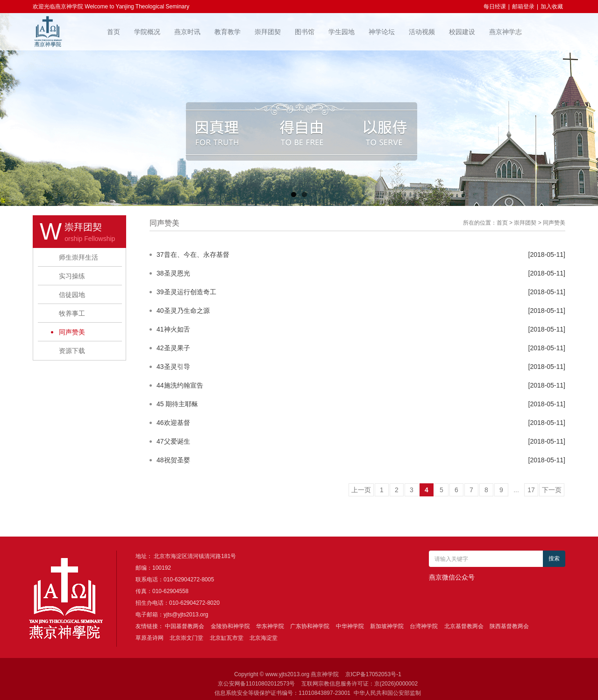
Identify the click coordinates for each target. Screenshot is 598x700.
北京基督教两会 (464, 626)
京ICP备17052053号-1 (373, 674)
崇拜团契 (268, 32)
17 (531, 490)
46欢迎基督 (173, 423)
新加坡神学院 (387, 626)
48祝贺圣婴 (173, 460)
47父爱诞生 (173, 441)
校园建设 (462, 32)
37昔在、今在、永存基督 (193, 255)
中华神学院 (350, 626)
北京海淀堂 (263, 638)
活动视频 (422, 32)
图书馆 (305, 32)
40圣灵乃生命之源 (183, 311)
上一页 (361, 490)
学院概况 (147, 32)
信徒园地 (72, 295)
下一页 (552, 490)
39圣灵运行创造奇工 (186, 292)
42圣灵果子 (173, 348)
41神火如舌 (173, 329)
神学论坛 (382, 32)
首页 (114, 32)
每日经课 (495, 7)
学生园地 (342, 32)
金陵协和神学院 (230, 626)
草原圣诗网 (149, 638)
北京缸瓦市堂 (227, 638)
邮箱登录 (523, 7)
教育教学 (228, 32)
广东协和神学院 (310, 626)
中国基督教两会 (185, 626)
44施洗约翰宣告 (180, 385)
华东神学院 (270, 626)
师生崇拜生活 (78, 257)
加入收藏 (552, 7)
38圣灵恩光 (173, 273)
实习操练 (72, 276)
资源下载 (72, 351)
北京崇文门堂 (186, 638)
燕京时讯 (187, 32)
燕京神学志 (505, 32)
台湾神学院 (424, 626)
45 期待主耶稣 (177, 404)
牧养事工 (72, 313)
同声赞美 (72, 332)
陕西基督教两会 (509, 626)
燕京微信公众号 (452, 577)
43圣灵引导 (173, 367)
